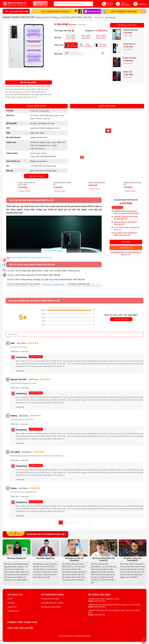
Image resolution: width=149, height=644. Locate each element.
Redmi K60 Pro (38, 258)
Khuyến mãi (117, 207)
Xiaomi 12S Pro (129, 44)
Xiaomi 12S (128, 72)
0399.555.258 (100, 615)
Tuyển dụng (12, 607)
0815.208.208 (134, 252)
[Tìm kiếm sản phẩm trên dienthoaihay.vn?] (73, 4)
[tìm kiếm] (91, 4)
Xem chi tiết (128, 36)
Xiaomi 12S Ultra (130, 58)
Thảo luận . (15, 351)
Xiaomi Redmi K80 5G (97, 183)
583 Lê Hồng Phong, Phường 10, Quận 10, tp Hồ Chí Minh (118, 605)
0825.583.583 (100, 607)
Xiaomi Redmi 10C (131, 30)
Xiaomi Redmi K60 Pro (21, 258)
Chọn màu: (59, 45)
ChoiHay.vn (92, 622)
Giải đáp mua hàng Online (51, 607)
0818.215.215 (119, 252)
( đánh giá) (110, 18)
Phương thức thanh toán (50, 599)
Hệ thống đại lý (13, 611)
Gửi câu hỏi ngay (121, 319)
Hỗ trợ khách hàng (52, 595)
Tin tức (10, 599)
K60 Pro (49, 258)
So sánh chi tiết (24, 191)
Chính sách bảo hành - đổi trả (52, 603)
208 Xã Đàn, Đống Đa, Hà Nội (108, 599)
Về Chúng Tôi (15, 595)
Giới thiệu (11, 603)
